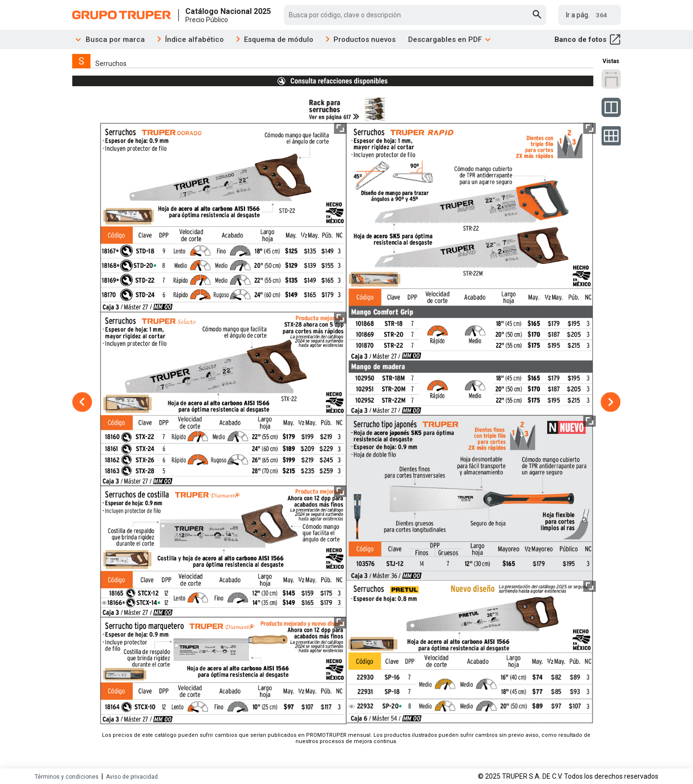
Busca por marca (109, 39)
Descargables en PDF (450, 39)
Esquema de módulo (279, 39)
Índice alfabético (194, 39)
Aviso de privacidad (132, 777)
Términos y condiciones (67, 777)
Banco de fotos (588, 39)
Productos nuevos (365, 39)
